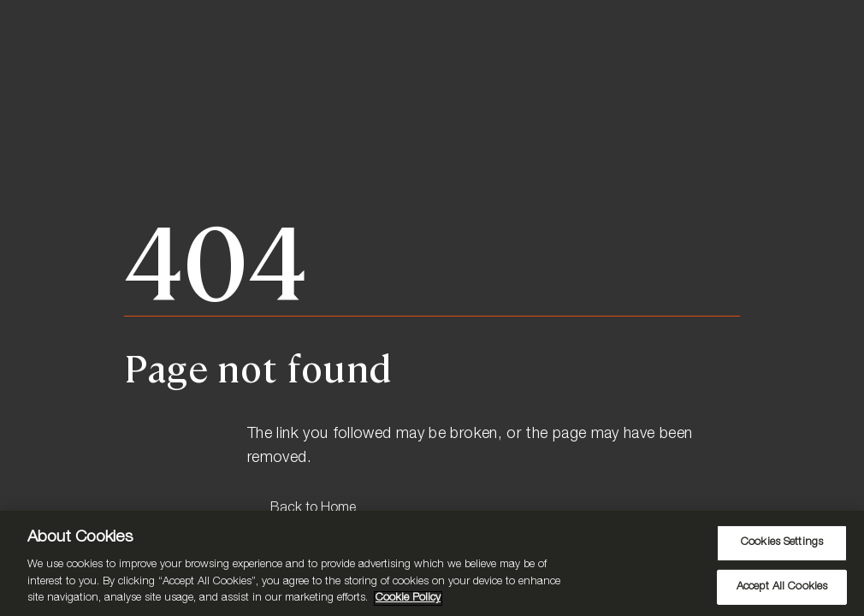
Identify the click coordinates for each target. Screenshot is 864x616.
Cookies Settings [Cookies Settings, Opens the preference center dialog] (782, 543)
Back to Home (313, 509)
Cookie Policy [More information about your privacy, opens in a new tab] (408, 598)
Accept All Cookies (782, 587)
